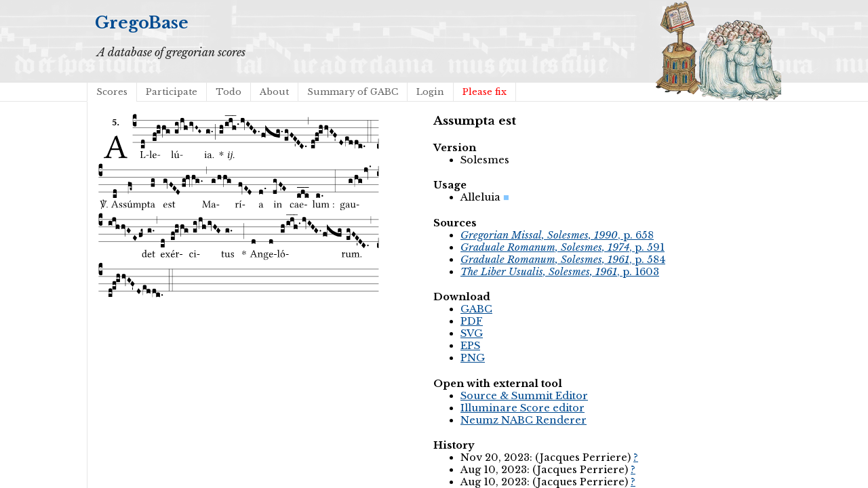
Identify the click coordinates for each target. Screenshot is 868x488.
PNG (473, 358)
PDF (472, 321)
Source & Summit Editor (524, 396)
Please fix (485, 92)
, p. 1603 (560, 272)
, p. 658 (557, 235)
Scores (112, 92)
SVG (472, 333)
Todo (229, 92)
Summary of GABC (353, 92)
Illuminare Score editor (522, 408)
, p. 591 (563, 247)
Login (430, 92)
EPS (470, 346)
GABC (476, 309)
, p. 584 (563, 260)
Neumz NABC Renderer (524, 420)
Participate (172, 92)
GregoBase (142, 23)
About (274, 92)
